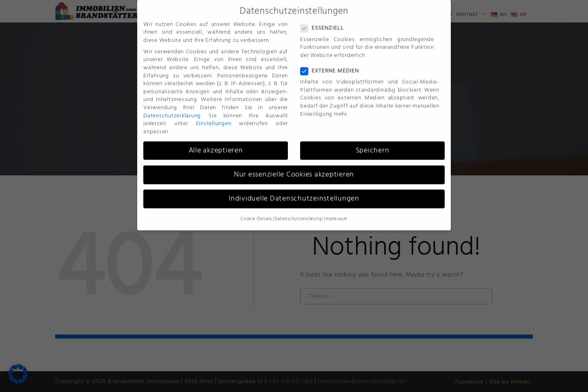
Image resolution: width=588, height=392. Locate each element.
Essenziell (322, 23)
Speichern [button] (373, 145)
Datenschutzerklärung (172, 110)
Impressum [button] (336, 214)
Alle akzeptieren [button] (216, 145)
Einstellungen (214, 118)
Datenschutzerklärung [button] (298, 214)
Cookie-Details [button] (256, 214)
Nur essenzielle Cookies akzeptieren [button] (294, 169)
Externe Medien (330, 65)
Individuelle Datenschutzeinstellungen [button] (294, 193)
